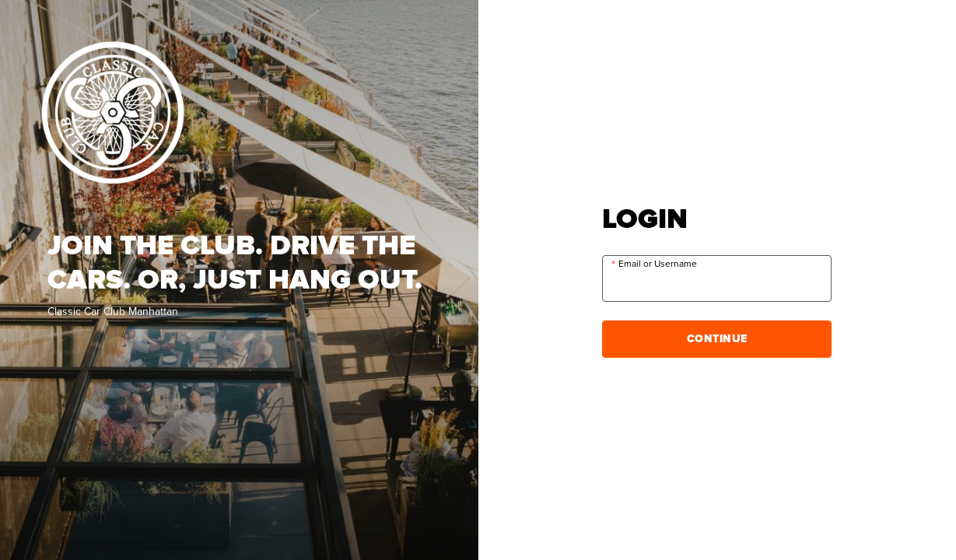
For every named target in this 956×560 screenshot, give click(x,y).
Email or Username (658, 264)
